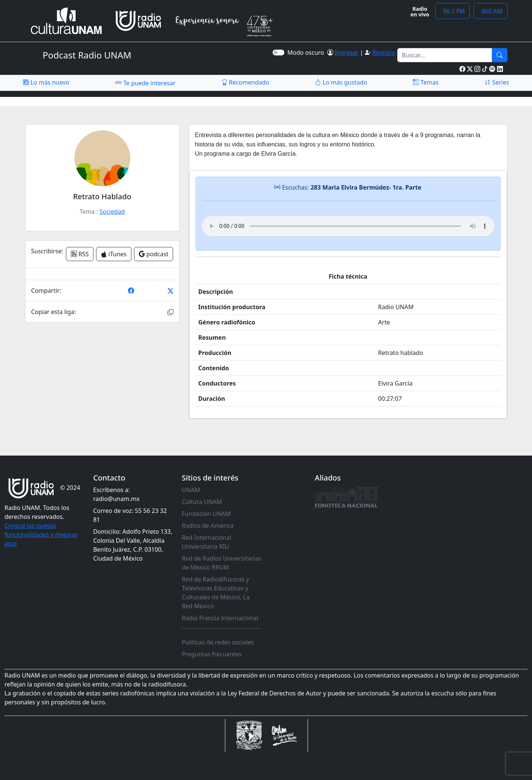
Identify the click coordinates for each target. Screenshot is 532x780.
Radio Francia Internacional (220, 618)
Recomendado (246, 82)
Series (497, 82)
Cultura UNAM (202, 502)
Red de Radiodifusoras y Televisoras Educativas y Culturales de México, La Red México (216, 593)
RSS (80, 254)
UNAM (191, 490)
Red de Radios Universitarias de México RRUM (222, 563)
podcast (154, 254)
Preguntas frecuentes (212, 654)
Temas (426, 82)
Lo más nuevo (46, 82)
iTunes (114, 254)
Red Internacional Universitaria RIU (206, 542)
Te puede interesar (145, 83)
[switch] (278, 53)
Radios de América (208, 526)
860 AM (490, 11)
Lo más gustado (341, 82)
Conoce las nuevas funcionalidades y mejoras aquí (41, 535)
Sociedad (112, 212)
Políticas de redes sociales (218, 642)
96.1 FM (453, 11)
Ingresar (347, 53)
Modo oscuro (307, 53)
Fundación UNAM (206, 514)
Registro (384, 53)
